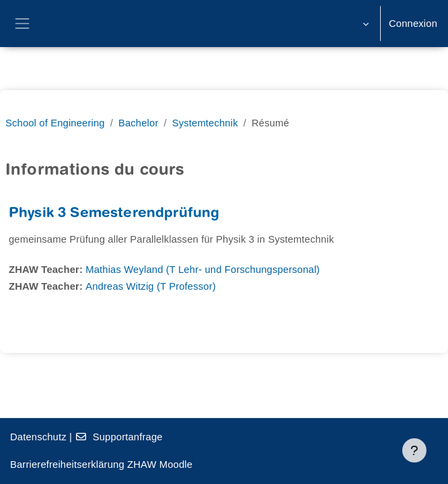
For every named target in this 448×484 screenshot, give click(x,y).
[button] (364, 24)
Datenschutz (38, 437)
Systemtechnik (205, 123)
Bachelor (139, 123)
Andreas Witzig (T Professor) (151, 286)
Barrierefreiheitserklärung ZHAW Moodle (101, 465)
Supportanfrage (118, 437)
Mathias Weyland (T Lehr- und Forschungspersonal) (202, 270)
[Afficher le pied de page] (414, 450)
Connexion (413, 24)
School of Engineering (55, 123)
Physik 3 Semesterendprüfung (114, 214)
